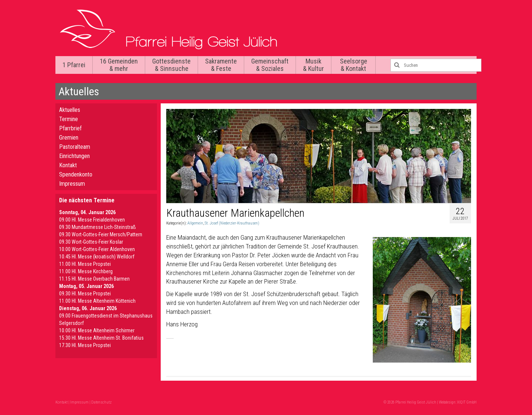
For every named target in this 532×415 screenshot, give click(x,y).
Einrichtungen (74, 156)
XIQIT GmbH (467, 402)
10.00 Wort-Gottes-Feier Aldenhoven (97, 249)
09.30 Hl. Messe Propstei (85, 294)
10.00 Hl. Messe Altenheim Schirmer (97, 330)
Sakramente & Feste (221, 65)
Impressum (72, 184)
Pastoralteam (75, 147)
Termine (69, 119)
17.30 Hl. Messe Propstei (85, 345)
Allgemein (195, 223)
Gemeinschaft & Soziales (270, 65)
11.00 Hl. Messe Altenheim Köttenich (97, 301)
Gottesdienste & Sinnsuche (171, 65)
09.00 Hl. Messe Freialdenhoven (92, 220)
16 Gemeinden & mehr (119, 65)
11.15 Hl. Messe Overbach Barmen (94, 279)
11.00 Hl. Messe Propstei (85, 264)
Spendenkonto (76, 174)
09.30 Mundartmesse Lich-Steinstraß (98, 227)
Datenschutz (101, 402)
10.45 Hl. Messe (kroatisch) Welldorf (97, 257)
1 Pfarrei (74, 65)
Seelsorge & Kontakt (354, 65)
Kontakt (68, 165)
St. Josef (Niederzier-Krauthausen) (232, 223)
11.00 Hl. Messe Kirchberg (86, 271)
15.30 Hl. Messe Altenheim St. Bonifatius (101, 338)
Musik (313, 65)
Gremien (69, 138)
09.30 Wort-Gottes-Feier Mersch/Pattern (101, 234)
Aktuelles (70, 110)
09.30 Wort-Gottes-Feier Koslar (91, 242)
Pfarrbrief (70, 128)
